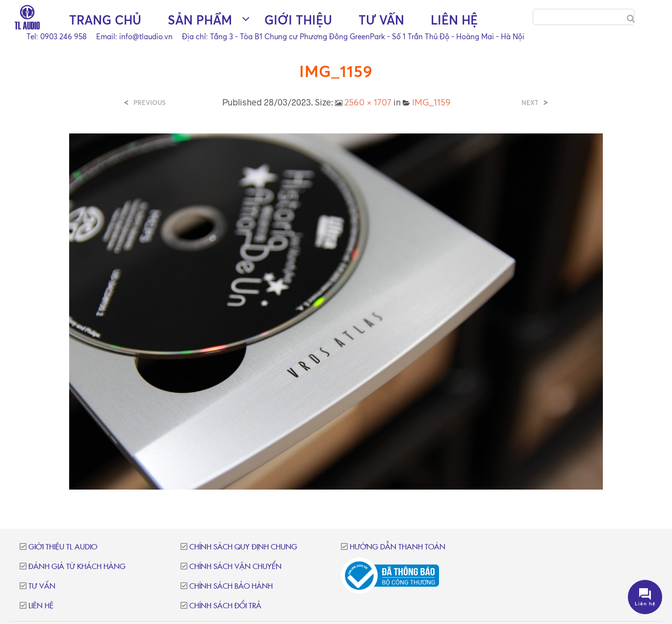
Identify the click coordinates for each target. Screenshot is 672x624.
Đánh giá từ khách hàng (77, 567)
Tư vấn (381, 20)
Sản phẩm (200, 20)
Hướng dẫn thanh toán (398, 547)
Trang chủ (105, 20)
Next (530, 103)
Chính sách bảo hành (231, 586)
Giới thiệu (298, 20)
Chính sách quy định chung (243, 547)
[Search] (631, 19)
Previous (150, 103)
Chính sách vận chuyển (235, 567)
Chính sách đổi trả (225, 606)
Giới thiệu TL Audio (63, 547)
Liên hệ (454, 20)
